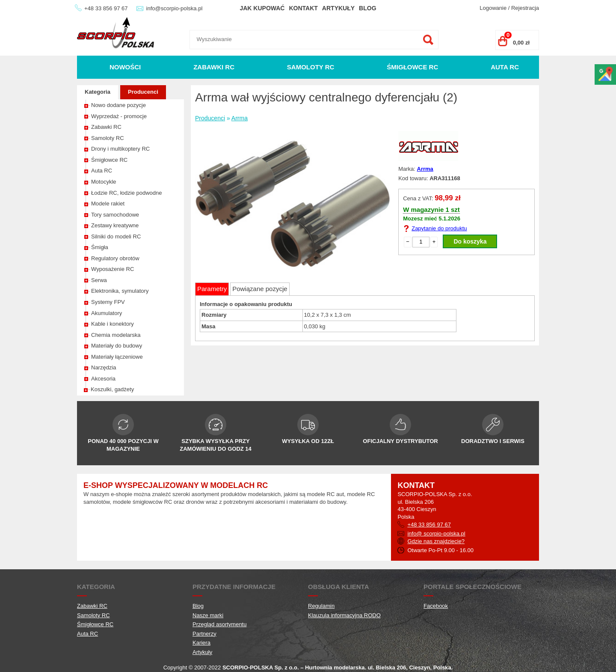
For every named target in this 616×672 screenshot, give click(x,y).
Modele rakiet (108, 204)
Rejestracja (525, 8)
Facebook (436, 606)
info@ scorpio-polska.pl (436, 534)
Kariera (201, 643)
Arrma (240, 118)
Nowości (125, 67)
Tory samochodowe (115, 215)
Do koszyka (470, 241)
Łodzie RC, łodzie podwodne (127, 193)
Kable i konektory (113, 324)
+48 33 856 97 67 (106, 8)
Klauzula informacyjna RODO (344, 615)
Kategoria (98, 92)
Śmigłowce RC (412, 67)
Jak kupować (262, 8)
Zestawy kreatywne (115, 225)
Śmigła (100, 247)
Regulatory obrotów (115, 258)
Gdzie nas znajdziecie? (436, 541)
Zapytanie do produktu (439, 228)
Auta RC (505, 67)
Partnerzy (204, 634)
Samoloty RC (311, 67)
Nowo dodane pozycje (118, 105)
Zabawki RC (214, 67)
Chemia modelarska (116, 335)
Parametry (212, 289)
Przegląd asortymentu (219, 624)
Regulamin (321, 606)
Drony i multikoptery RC (120, 149)
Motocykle (104, 182)
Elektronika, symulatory (120, 291)
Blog (367, 8)
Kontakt (303, 8)
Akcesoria (103, 379)
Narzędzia (104, 367)
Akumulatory (107, 313)
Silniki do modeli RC (116, 236)
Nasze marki (208, 615)
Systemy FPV (108, 302)
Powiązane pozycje (260, 289)
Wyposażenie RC (113, 269)
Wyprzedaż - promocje (119, 116)
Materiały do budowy (117, 346)
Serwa (99, 280)
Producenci (143, 92)
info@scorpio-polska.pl (175, 8)
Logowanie (493, 8)
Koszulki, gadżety (112, 389)
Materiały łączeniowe (117, 357)
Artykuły (338, 8)
